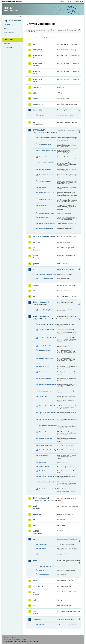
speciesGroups (44, 574)
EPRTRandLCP (39, 130)
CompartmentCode (45, 391)
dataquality (37, 110)
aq (34, 44)
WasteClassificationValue (47, 224)
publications (38, 586)
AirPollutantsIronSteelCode (48, 338)
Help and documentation (12, 21)
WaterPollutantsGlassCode (47, 482)
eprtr (35, 122)
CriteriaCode (43, 397)
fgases (36, 256)
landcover (37, 514)
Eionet (12, 17)
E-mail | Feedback (10, 638)
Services (7, 43)
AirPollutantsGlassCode (46, 330)
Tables (6, 28)
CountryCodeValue (45, 144)
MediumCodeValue (45, 170)
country (41, 625)
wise (35, 611)
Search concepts (51, 38)
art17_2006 (37, 63)
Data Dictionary (20, 17)
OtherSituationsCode (46, 439)
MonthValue (43, 188)
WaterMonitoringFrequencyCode (48, 477)
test (34, 600)
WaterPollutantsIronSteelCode (48, 489)
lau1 (34, 520)
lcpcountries (43, 544)
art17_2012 (37, 71)
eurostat (36, 242)
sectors (41, 554)
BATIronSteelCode (45, 379)
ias (34, 291)
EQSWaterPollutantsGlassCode (48, 425)
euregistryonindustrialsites (44, 236)
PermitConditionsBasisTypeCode (48, 450)
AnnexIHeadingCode (45, 310)
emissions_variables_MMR (47, 275)
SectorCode (43, 462)
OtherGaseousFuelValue (47, 193)
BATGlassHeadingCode (46, 372)
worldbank (37, 619)
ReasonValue (43, 206)
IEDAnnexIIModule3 (41, 317)
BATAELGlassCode (45, 350)
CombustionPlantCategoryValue (48, 138)
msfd (35, 561)
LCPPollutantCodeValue (46, 162)
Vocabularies (9, 40)
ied (34, 296)
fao (34, 248)
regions (41, 570)
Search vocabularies (35, 38)
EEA (13, 2)
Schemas (7, 36)
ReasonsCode (43, 455)
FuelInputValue (44, 157)
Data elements (9, 32)
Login (65, 1)
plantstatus (42, 548)
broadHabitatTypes (45, 566)
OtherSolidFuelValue (45, 199)
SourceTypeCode (44, 467)
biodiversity (38, 87)
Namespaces (8, 47)
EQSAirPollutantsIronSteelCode (48, 413)
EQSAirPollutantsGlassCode (48, 406)
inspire (36, 506)
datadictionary (39, 104)
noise (35, 581)
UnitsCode (42, 471)
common (36, 99)
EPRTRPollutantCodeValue (47, 150)
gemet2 (36, 264)
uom (35, 606)
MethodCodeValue (45, 181)
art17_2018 (37, 79)
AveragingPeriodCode (46, 346)
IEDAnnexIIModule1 (41, 302)
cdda (35, 93)
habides (36, 285)
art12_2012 (37, 50)
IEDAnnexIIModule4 (41, 498)
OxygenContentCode (45, 445)
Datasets (7, 24)
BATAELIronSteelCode (46, 358)
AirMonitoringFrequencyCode (48, 324)
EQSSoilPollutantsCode (46, 420)
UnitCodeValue (43, 217)
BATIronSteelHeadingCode (47, 384)
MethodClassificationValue (47, 175)
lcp (34, 539)
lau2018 (36, 531)
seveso (36, 592)
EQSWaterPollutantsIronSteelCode (48, 432)
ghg (34, 269)
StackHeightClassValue (46, 213)
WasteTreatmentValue (46, 229)
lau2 (34, 525)
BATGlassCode (44, 366)
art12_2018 (37, 55)
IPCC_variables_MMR (46, 279)
